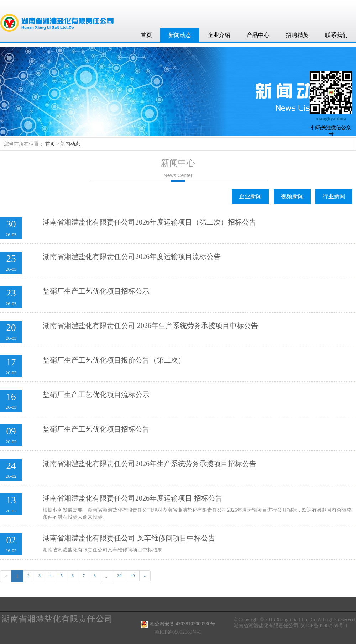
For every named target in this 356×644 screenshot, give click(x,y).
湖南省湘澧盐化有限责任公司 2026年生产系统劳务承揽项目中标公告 (150, 326)
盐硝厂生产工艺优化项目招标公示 (96, 291)
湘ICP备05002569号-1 (324, 626)
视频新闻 (292, 196)
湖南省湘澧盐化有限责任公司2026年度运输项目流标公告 (132, 257)
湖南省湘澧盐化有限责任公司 (266, 626)
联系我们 (336, 35)
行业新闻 (334, 196)
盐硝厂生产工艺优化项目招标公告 (96, 429)
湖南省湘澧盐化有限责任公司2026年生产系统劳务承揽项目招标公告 (150, 464)
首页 (146, 35)
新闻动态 (180, 35)
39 (120, 576)
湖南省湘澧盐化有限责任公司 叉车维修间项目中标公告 (129, 538)
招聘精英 (297, 35)
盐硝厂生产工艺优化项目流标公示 (96, 395)
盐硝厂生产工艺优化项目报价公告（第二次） (114, 360)
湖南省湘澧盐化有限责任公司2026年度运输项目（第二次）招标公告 (150, 222)
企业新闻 (250, 196)
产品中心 (258, 35)
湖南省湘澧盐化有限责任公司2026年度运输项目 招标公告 (133, 498)
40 (133, 576)
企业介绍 (219, 35)
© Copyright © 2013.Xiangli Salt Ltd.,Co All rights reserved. (295, 620)
